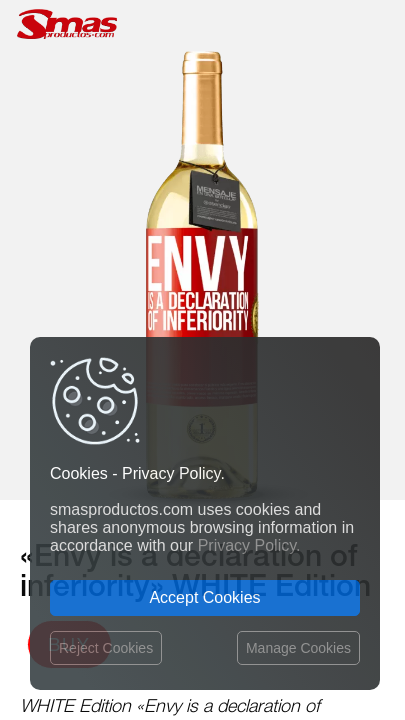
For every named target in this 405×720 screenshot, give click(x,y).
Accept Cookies (204, 597)
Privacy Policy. (249, 545)
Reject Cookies (106, 648)
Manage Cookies (298, 648)
